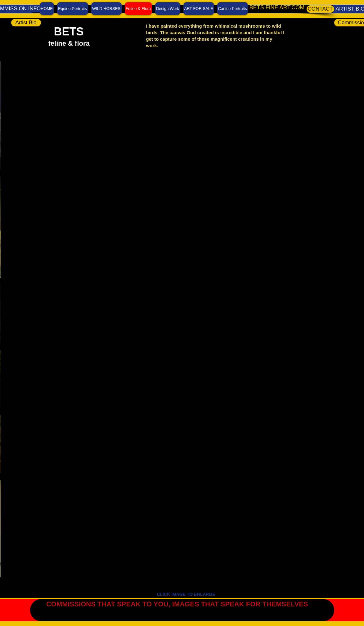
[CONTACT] (320, 9)
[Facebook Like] (350, 603)
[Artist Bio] (26, 23)
